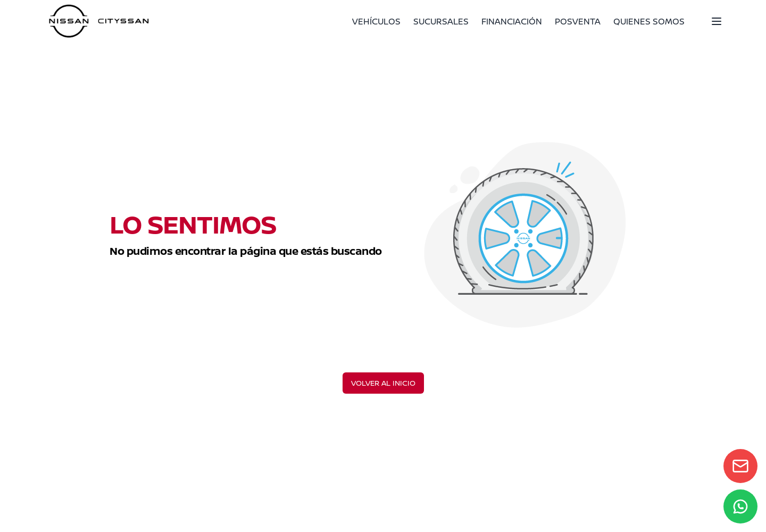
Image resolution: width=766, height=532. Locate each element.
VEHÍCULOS (376, 21)
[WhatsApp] (740, 506)
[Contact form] (740, 466)
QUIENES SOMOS (649, 21)
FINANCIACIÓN (512, 21)
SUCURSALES (441, 21)
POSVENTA (578, 21)
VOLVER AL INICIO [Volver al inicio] (383, 383)
